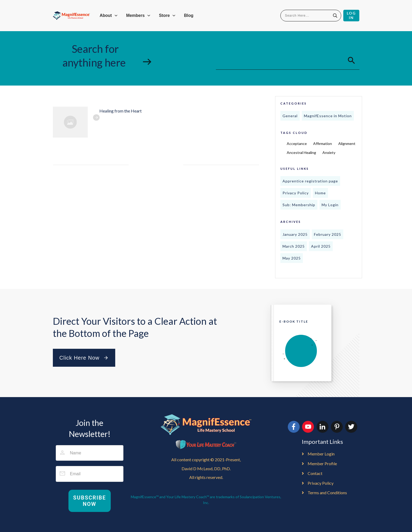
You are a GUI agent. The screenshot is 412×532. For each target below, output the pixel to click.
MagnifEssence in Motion (328, 116)
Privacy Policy (296, 193)
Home (320, 193)
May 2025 (292, 258)
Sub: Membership (299, 205)
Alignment (347, 143)
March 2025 (294, 246)
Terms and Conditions (327, 493)
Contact (315, 473)
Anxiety (329, 152)
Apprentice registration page (310, 181)
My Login (330, 205)
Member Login (321, 454)
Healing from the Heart (121, 111)
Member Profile (322, 463)
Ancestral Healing (301, 152)
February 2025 (328, 234)
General (290, 116)
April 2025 (321, 246)
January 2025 (295, 234)
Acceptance (297, 143)
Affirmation (323, 143)
